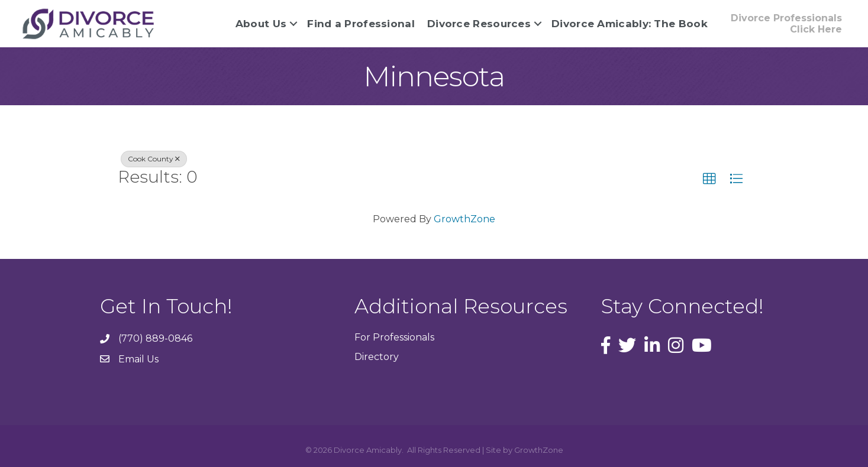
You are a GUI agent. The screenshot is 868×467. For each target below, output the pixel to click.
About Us (261, 24)
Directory (377, 357)
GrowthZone (464, 219)
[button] (786, 24)
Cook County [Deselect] (154, 159)
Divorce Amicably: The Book (630, 24)
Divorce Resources (479, 24)
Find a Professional (361, 24)
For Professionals (394, 337)
